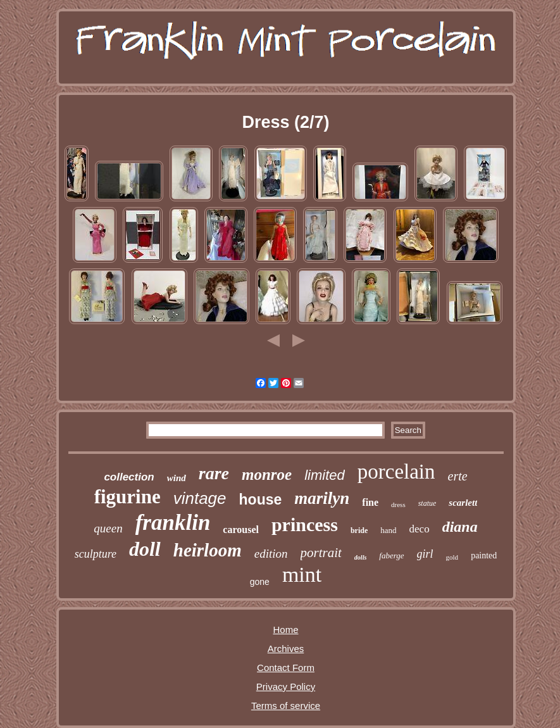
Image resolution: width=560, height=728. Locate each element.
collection (129, 477)
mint (302, 574)
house (261, 499)
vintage (200, 498)
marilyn (322, 498)
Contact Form (286, 668)
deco (420, 529)
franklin (173, 523)
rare (214, 473)
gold (452, 557)
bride (359, 530)
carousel (241, 530)
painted (484, 555)
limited (325, 475)
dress (398, 505)
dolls (360, 557)
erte (458, 476)
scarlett (463, 503)
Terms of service (286, 706)
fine (370, 502)
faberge (391, 555)
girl (425, 554)
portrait (321, 553)
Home (285, 630)
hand (388, 530)
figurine (128, 497)
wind (177, 478)
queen (108, 528)
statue (427, 503)
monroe (267, 474)
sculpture (96, 554)
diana (460, 527)
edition (271, 554)
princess (305, 524)
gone (260, 582)
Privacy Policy (286, 687)
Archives (286, 649)
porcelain (396, 472)
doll (145, 549)
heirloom (208, 550)
